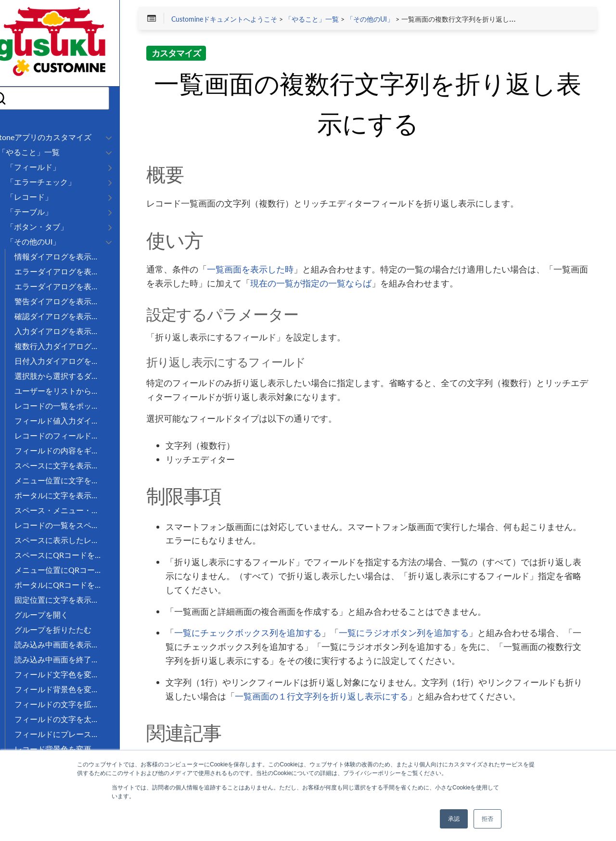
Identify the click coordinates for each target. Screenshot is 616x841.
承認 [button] (454, 819)
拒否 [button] (488, 819)
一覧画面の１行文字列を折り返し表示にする (376, 697)
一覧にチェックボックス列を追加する (277, 634)
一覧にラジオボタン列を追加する (433, 634)
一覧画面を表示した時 (279, 271)
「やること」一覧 (340, 20)
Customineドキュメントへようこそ (253, 20)
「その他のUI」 (398, 20)
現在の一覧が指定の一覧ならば (383, 285)
